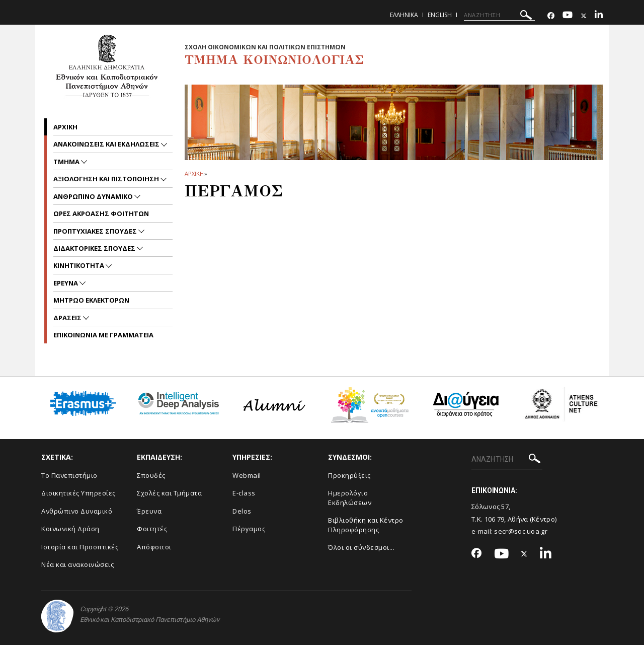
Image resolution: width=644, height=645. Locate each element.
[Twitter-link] (584, 16)
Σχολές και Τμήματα (169, 493)
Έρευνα (149, 511)
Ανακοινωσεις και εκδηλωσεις (107, 144)
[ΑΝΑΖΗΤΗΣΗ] (499, 15)
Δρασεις (68, 318)
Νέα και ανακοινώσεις (77, 564)
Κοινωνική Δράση (70, 529)
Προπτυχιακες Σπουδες (96, 231)
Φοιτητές (152, 529)
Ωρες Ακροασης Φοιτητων (101, 213)
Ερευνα (66, 283)
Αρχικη (65, 127)
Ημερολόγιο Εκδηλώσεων (350, 498)
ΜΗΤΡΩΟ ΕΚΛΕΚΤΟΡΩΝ (91, 300)
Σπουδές (151, 475)
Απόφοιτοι (154, 547)
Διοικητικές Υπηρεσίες (78, 493)
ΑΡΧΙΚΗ (194, 173)
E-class (244, 493)
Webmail (247, 475)
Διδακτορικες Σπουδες (95, 248)
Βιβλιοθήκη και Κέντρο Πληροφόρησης (366, 525)
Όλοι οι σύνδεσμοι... (361, 547)
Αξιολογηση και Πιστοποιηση (107, 179)
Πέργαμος (249, 529)
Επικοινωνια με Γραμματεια (103, 335)
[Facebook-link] (551, 16)
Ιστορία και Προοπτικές (80, 547)
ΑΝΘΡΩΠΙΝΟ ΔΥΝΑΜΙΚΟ (94, 196)
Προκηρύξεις (349, 475)
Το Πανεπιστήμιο (69, 475)
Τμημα (67, 162)
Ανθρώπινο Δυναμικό (77, 511)
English (440, 15)
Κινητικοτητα (79, 265)
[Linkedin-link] (599, 16)
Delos (242, 511)
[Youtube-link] (568, 16)
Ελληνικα (404, 15)
